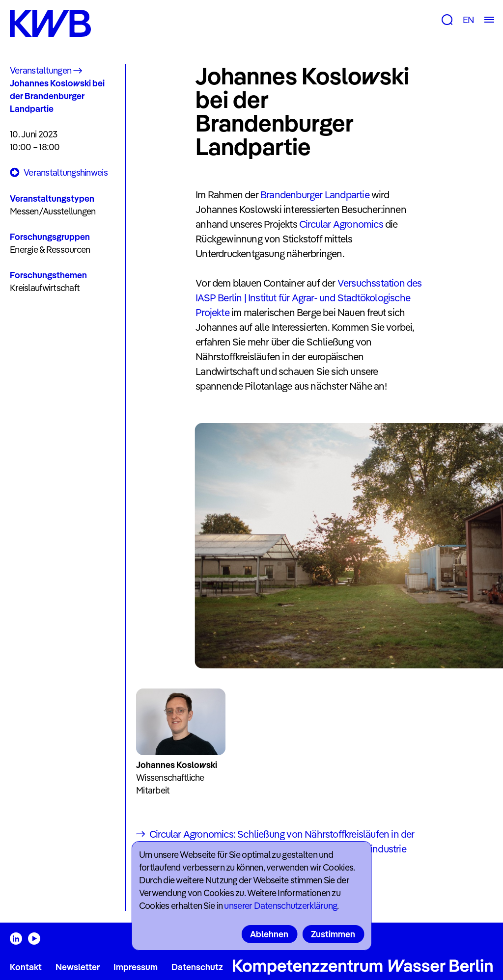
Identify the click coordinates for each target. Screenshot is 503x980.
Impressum (136, 967)
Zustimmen (333, 934)
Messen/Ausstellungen (53, 211)
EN (468, 20)
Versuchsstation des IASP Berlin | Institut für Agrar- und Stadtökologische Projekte (308, 298)
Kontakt (26, 967)
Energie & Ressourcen (50, 250)
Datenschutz (197, 967)
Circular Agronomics (341, 224)
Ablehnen (269, 934)
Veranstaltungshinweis (59, 173)
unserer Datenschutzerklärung (280, 906)
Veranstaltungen (41, 70)
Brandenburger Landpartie (315, 195)
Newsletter (78, 967)
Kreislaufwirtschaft (45, 288)
